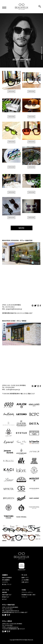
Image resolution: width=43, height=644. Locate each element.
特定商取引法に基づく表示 (28, 595)
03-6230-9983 (10, 387)
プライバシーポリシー (27, 592)
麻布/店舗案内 (6, 580)
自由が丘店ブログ (7, 595)
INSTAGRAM (11, 91)
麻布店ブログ (6, 597)
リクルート (24, 597)
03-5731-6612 (10, 307)
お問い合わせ (25, 582)
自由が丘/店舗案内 (7, 577)
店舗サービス (25, 577)
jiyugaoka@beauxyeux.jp (14, 309)
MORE (21, 228)
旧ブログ (4, 599)
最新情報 (4, 592)
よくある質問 (25, 580)
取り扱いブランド (7, 584)
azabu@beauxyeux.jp (13, 389)
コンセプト (5, 582)
